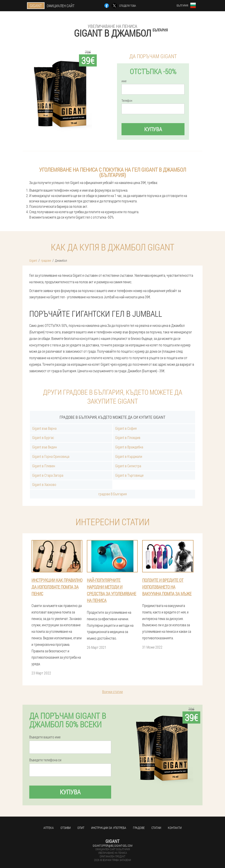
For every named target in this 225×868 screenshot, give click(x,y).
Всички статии (112, 692)
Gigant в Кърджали (129, 456)
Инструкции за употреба (109, 828)
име (124, 81)
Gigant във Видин (45, 447)
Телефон (127, 101)
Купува (153, 129)
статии (156, 828)
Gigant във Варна (44, 428)
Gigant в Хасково (44, 484)
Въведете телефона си (45, 760)
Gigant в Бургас (43, 437)
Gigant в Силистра (128, 466)
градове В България (112, 494)
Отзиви (66, 828)
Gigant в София (126, 428)
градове (139, 828)
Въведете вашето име (45, 737)
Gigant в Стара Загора (48, 475)
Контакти (175, 828)
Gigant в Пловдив (128, 437)
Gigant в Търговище (129, 475)
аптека (49, 828)
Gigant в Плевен (44, 466)
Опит (81, 828)
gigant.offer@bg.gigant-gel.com (112, 846)
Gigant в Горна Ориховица (51, 456)
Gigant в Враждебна (129, 447)
